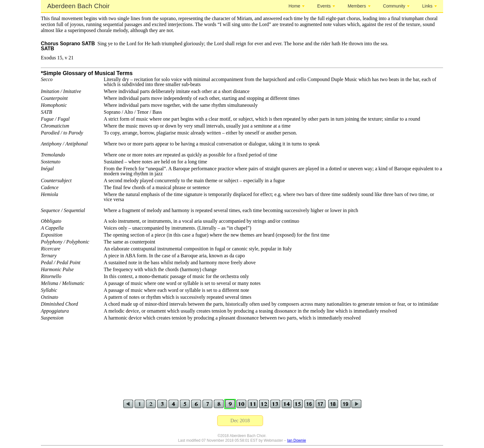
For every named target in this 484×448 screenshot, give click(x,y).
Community (396, 6)
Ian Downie (297, 440)
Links (429, 6)
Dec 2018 (240, 421)
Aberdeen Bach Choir (78, 6)
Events (326, 6)
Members (359, 6)
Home (297, 6)
